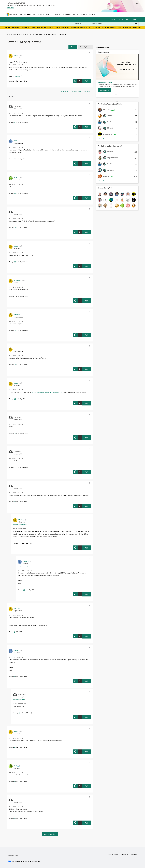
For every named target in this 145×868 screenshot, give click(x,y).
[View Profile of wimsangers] (17, 280)
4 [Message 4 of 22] (15, 781)
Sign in (121, 19)
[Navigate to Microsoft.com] (12, 14)
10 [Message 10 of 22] (20, 543)
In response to (20, 524)
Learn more (10, 8)
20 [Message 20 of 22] (15, 193)
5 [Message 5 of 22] (15, 747)
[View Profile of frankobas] (17, 314)
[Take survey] (104, 90)
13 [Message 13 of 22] (15, 433)
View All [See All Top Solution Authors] (101, 139)
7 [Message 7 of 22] (19, 713)
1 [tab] (114, 95)
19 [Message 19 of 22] (15, 227)
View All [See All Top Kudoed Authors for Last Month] (101, 181)
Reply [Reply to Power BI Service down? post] (87, 81)
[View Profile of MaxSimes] (17, 608)
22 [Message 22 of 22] (15, 122)
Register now (136, 27)
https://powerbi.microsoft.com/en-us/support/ (47, 392)
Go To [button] (134, 19)
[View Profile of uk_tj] (15, 765)
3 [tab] (117, 95)
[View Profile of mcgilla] (16, 177)
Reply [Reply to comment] (87, 127)
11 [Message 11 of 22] (24, 590)
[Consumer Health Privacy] (33, 861)
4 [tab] (118, 95)
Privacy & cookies (113, 854)
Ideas (57, 14)
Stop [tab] (120, 95)
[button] (73, 47)
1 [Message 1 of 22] (15, 81)
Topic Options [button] (85, 47)
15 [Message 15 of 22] (15, 365)
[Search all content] (114, 24)
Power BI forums (14, 34)
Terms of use (124, 854)
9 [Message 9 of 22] (15, 501)
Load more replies (50, 834)
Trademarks (134, 854)
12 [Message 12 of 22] (15, 467)
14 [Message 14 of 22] (15, 399)
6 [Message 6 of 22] (15, 676)
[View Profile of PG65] (15, 141)
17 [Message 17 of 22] (15, 296)
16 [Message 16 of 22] (15, 330)
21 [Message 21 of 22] (15, 159)
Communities (66, 14)
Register (113, 19)
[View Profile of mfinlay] (25, 561)
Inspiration (49, 14)
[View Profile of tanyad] (16, 55)
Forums (40, 14)
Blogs (75, 14)
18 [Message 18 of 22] (15, 262)
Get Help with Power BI (45, 34)
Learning (83, 14)
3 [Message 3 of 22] (15, 818)
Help (127, 19)
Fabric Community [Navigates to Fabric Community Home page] (28, 14)
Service (62, 34)
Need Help (18, 76)
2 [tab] (115, 95)
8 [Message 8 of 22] (15, 632)
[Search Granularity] (82, 24)
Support (91, 14)
